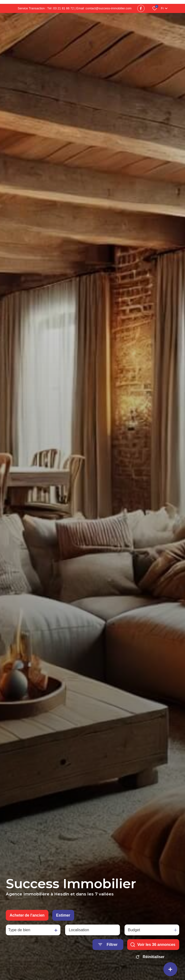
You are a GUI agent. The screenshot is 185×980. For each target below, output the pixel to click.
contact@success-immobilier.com (109, 8)
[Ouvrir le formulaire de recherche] (108, 945)
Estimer (63, 915)
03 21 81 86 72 (63, 8)
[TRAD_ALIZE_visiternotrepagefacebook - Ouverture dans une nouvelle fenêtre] (141, 8)
